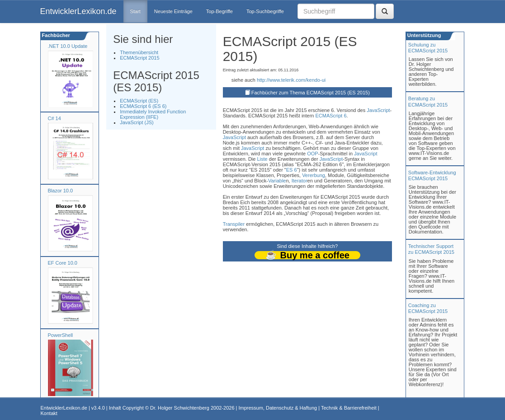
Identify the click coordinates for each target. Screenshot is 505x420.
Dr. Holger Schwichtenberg (180, 408)
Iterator (300, 181)
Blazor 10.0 (61, 191)
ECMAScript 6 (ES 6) (143, 106)
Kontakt (49, 413)
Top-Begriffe (219, 11)
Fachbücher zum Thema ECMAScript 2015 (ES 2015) (311, 93)
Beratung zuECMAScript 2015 (428, 101)
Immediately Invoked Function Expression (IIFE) (153, 114)
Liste (262, 159)
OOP (312, 154)
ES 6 (292, 170)
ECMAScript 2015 (139, 58)
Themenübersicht (139, 52)
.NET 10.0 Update (68, 46)
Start (135, 11)
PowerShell (61, 335)
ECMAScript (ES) (139, 101)
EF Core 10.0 (63, 263)
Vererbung (314, 175)
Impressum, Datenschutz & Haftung (278, 408)
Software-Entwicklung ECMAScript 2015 (432, 175)
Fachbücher (55, 35)
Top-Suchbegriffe (265, 11)
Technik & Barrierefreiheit (349, 408)
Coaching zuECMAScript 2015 (428, 308)
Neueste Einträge (173, 11)
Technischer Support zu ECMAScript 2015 (431, 249)
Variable (277, 181)
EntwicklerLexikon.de (78, 11)
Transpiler (234, 224)
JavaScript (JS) (137, 122)
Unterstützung (424, 35)
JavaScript (378, 110)
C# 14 (54, 118)
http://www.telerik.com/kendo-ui (291, 80)
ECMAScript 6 (331, 116)
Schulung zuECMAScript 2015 (428, 48)
